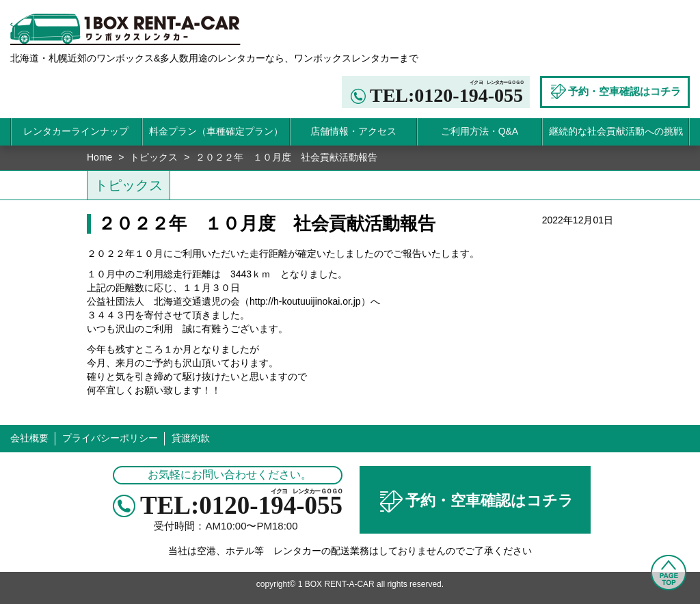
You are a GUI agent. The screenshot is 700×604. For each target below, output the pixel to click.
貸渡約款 (191, 438)
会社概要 (29, 438)
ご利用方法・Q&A (480, 131)
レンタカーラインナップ (76, 131)
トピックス (154, 157)
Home (99, 157)
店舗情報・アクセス (353, 131)
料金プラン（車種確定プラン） (216, 131)
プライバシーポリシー (110, 438)
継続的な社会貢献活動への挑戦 (616, 131)
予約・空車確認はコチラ (475, 502)
